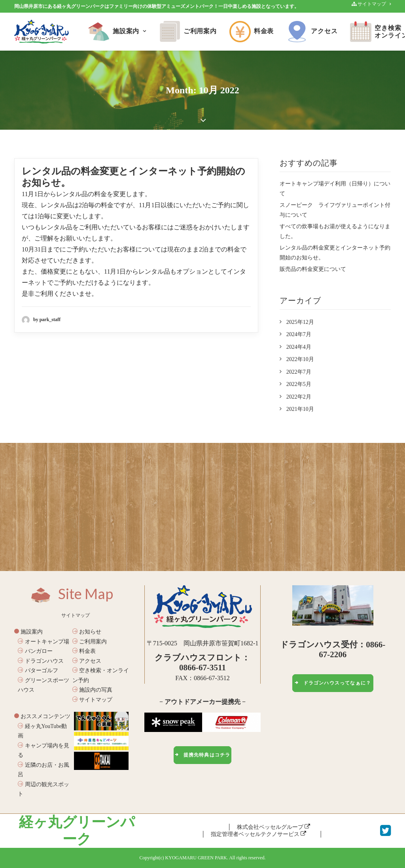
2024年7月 (299, 334)
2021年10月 (300, 409)
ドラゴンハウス (41, 661)
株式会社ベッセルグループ (274, 827)
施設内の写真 (93, 690)
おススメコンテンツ (42, 716)
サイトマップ (93, 700)
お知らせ (87, 632)
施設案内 (117, 32)
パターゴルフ (38, 670)
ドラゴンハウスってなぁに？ (333, 683)
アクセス (312, 32)
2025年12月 (300, 322)
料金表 (252, 32)
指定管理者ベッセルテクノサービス (259, 834)
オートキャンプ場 (44, 642)
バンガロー (35, 651)
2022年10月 (300, 359)
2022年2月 (299, 397)
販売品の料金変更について (313, 269)
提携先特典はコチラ (202, 755)
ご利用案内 (188, 32)
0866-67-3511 (202, 668)
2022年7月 (299, 372)
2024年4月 (299, 347)
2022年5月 (299, 384)
